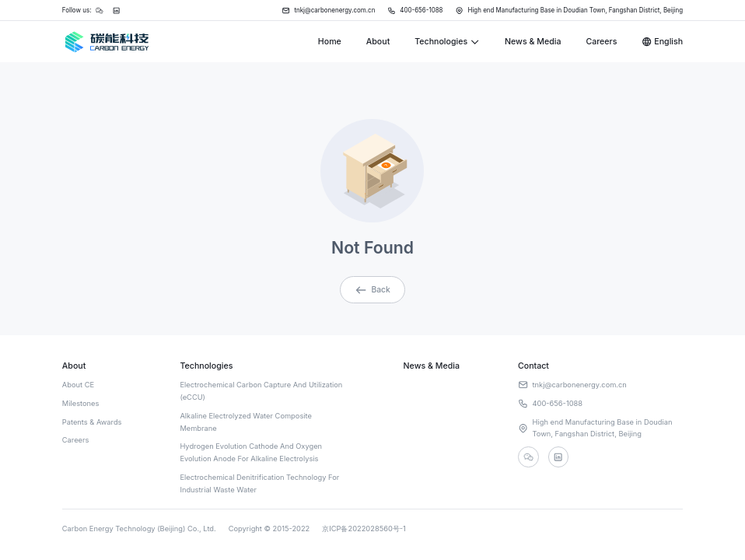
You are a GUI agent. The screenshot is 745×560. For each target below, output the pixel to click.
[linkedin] (560, 457)
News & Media (533, 42)
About (378, 42)
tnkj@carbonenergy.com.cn (326, 10)
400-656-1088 (413, 10)
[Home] (106, 42)
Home (330, 42)
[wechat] (528, 457)
